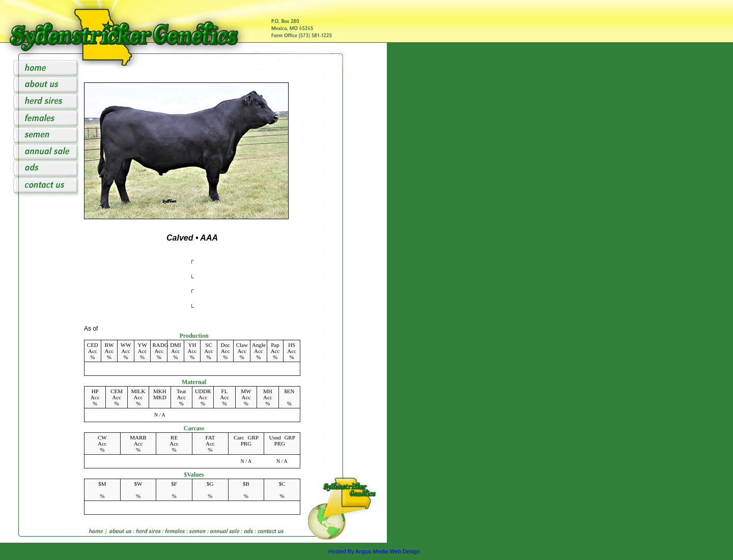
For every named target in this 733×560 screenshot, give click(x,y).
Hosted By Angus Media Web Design (374, 551)
